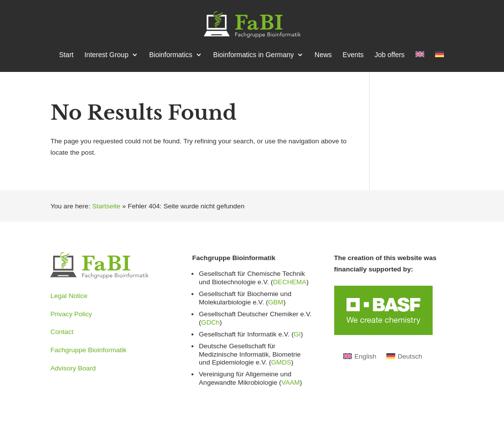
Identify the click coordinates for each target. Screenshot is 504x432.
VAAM (291, 382)
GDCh (211, 322)
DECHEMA (290, 282)
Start (66, 55)
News (323, 55)
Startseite (106, 206)
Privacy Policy (71, 314)
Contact (62, 332)
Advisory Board (73, 368)
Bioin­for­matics (171, 55)
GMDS (281, 362)
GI (297, 334)
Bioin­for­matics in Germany (253, 55)
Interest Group (106, 55)
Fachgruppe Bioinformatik (88, 350)
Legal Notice (69, 296)
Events (353, 55)
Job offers (390, 55)
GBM (276, 302)
